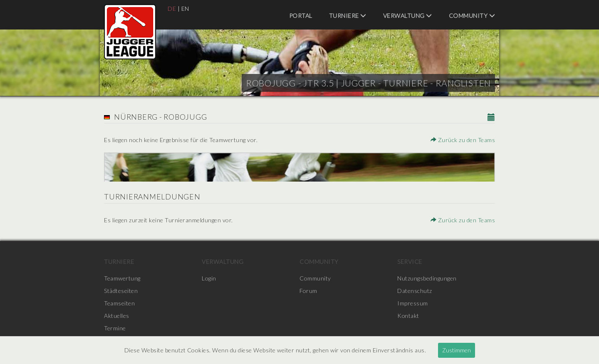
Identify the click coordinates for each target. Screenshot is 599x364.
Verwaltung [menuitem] (408, 16)
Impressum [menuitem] (413, 303)
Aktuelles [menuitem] (117, 316)
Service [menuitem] (410, 262)
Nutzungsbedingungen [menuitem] (427, 278)
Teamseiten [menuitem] (119, 303)
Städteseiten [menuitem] (121, 291)
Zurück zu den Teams (463, 140)
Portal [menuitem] (301, 16)
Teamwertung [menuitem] (122, 278)
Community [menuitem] (472, 16)
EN (185, 9)
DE (172, 9)
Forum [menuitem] (308, 291)
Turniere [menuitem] (348, 16)
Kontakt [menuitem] (408, 316)
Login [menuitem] (209, 278)
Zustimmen (457, 350)
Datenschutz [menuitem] (415, 291)
